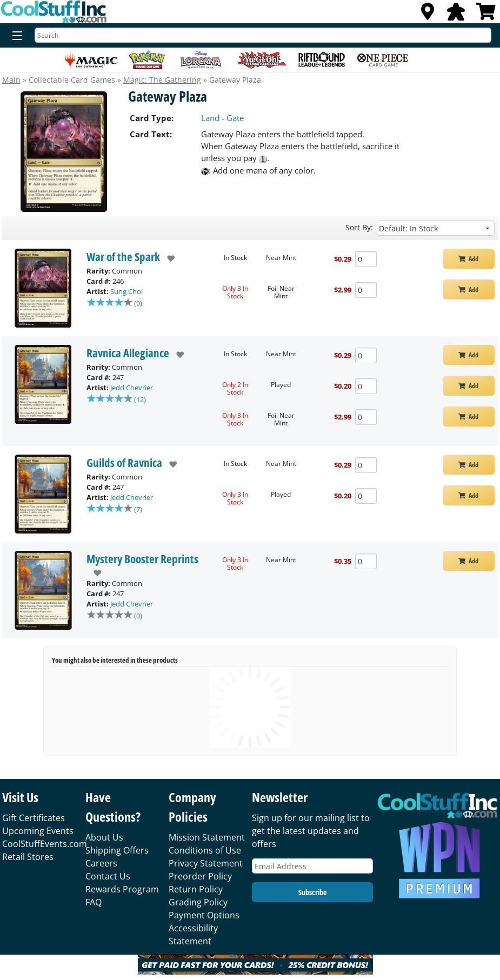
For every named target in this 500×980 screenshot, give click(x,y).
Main (11, 80)
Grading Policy (198, 902)
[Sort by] (435, 228)
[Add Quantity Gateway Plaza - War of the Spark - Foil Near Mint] (366, 290)
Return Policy (196, 889)
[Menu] (15, 36)
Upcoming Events (38, 831)
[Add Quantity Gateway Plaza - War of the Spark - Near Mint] (366, 259)
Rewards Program (122, 889)
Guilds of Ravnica (124, 463)
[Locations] (428, 15)
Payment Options (204, 915)
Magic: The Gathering (162, 80)
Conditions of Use (205, 850)
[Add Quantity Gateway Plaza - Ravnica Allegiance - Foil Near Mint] (366, 417)
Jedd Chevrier (132, 388)
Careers (101, 863)
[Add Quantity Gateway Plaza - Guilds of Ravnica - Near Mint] (366, 465)
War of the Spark (123, 257)
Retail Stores (28, 857)
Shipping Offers (117, 850)
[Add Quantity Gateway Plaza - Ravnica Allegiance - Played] (366, 386)
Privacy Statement (206, 863)
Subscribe (312, 892)
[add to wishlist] (167, 258)
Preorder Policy (200, 876)
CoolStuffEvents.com (45, 844)
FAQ (94, 902)
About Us (104, 837)
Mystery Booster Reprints (142, 559)
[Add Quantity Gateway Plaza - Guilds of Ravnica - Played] (366, 496)
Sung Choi (126, 291)
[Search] (263, 35)
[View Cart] (486, 15)
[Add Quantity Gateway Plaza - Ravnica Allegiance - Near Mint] (366, 355)
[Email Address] (312, 866)
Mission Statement (207, 837)
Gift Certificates (34, 818)
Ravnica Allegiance (128, 353)
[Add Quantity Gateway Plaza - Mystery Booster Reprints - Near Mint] (366, 561)
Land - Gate (222, 118)
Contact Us (108, 876)
